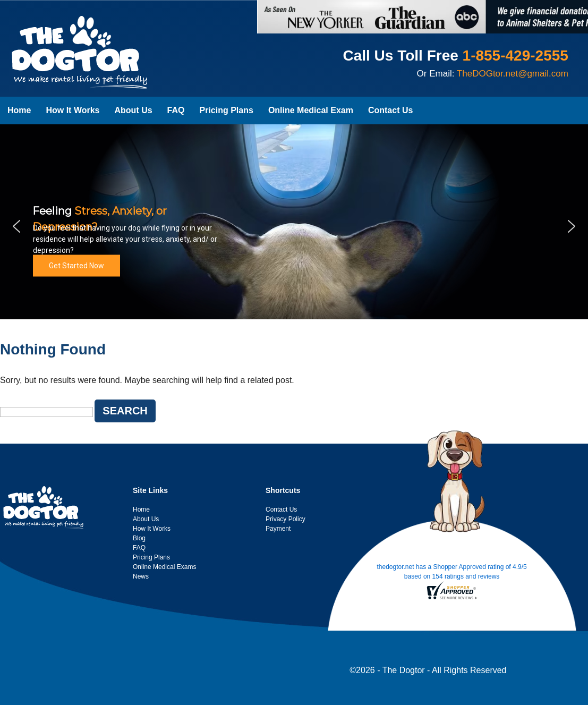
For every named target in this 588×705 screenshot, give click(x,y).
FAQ (176, 110)
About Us (134, 110)
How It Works (73, 110)
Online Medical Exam (311, 110)
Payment (278, 529)
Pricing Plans (227, 110)
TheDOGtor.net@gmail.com (513, 74)
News (141, 576)
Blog (139, 538)
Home (19, 110)
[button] (16, 226)
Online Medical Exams (164, 567)
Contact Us (390, 110)
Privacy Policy (286, 519)
